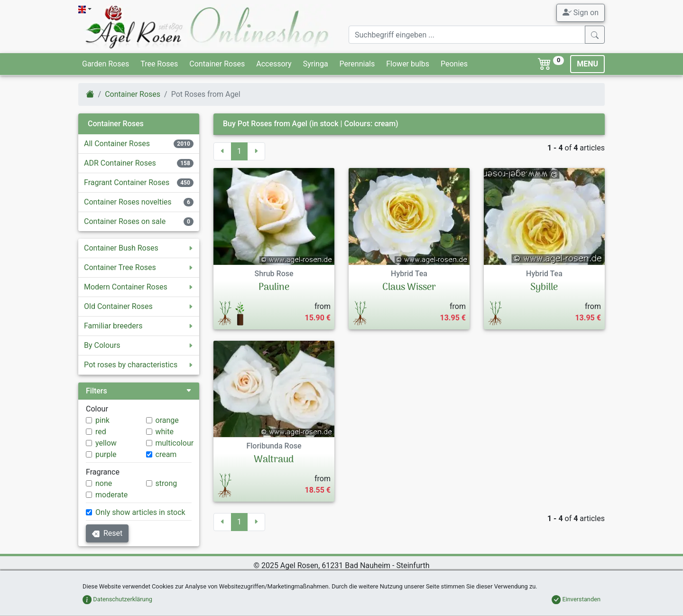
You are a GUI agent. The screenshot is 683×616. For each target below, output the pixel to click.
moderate (111, 495)
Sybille (544, 288)
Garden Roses (106, 64)
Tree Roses (159, 64)
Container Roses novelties (128, 202)
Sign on (581, 12)
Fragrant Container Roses (127, 182)
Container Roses (217, 64)
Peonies (454, 64)
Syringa (316, 64)
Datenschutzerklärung (117, 599)
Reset (107, 533)
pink (102, 420)
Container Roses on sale (125, 221)
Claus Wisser (409, 288)
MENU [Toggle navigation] (587, 64)
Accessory (274, 64)
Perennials (357, 64)
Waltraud (274, 460)
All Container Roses (117, 144)
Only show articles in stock (140, 512)
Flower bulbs (408, 64)
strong (166, 483)
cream (166, 454)
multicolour (175, 443)
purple (106, 454)
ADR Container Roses (120, 163)
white (165, 432)
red (101, 432)
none (104, 483)
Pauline (274, 288)
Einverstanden (576, 599)
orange (167, 420)
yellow (106, 443)
